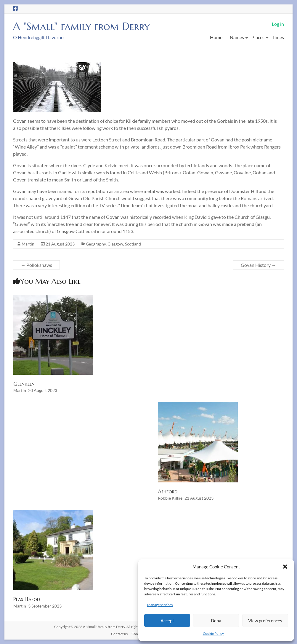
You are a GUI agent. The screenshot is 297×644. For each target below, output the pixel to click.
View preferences (265, 621)
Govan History (259, 265)
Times (278, 37)
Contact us (119, 634)
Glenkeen (24, 384)
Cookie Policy (213, 633)
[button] (285, 567)
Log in (278, 24)
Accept (167, 621)
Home (216, 37)
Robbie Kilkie (170, 498)
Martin (28, 244)
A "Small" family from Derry (83, 26)
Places (258, 37)
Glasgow (115, 244)
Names (237, 37)
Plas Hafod (27, 599)
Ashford (168, 491)
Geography (96, 244)
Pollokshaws (36, 265)
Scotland (133, 244)
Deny (216, 621)
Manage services (160, 605)
